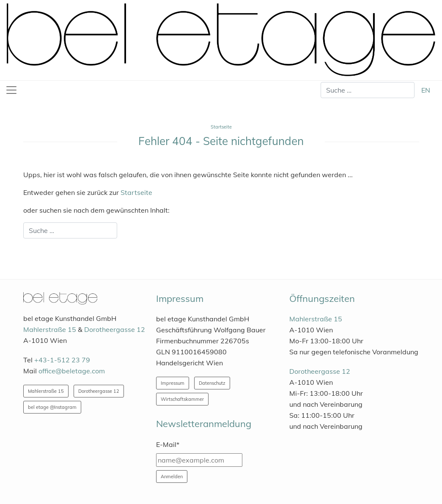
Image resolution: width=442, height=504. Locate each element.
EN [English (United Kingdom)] (426, 90)
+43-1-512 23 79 (62, 360)
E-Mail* (168, 444)
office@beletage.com (72, 371)
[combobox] (368, 90)
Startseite (136, 192)
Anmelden (172, 477)
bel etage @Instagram (52, 407)
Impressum (173, 383)
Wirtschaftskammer (182, 399)
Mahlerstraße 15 (50, 329)
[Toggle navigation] (11, 90)
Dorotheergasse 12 (115, 329)
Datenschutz (212, 383)
